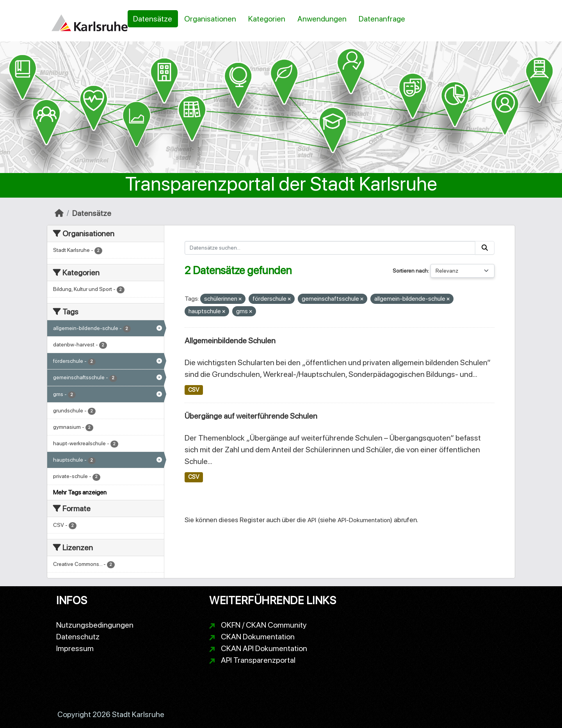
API (312, 520)
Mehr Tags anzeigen (80, 492)
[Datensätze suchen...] (330, 248)
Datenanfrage (382, 19)
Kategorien (267, 19)
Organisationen (210, 19)
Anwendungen (322, 19)
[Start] (59, 213)
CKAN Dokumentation (258, 637)
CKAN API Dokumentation (264, 648)
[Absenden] (485, 248)
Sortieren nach (410, 271)
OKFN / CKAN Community (264, 625)
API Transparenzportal (258, 660)
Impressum (75, 648)
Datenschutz (78, 637)
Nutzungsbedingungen (95, 625)
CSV (194, 390)
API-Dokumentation (364, 520)
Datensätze (153, 19)
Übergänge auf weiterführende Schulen (251, 416)
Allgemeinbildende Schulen (230, 341)
